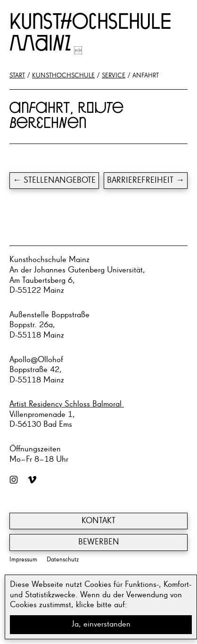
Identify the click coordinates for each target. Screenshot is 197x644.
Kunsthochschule (63, 76)
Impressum (23, 559)
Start (17, 76)
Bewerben (99, 542)
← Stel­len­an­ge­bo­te (54, 180)
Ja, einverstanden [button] (101, 624)
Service (114, 76)
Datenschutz (63, 559)
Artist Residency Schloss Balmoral (67, 404)
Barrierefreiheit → (146, 180)
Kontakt (98, 521)
